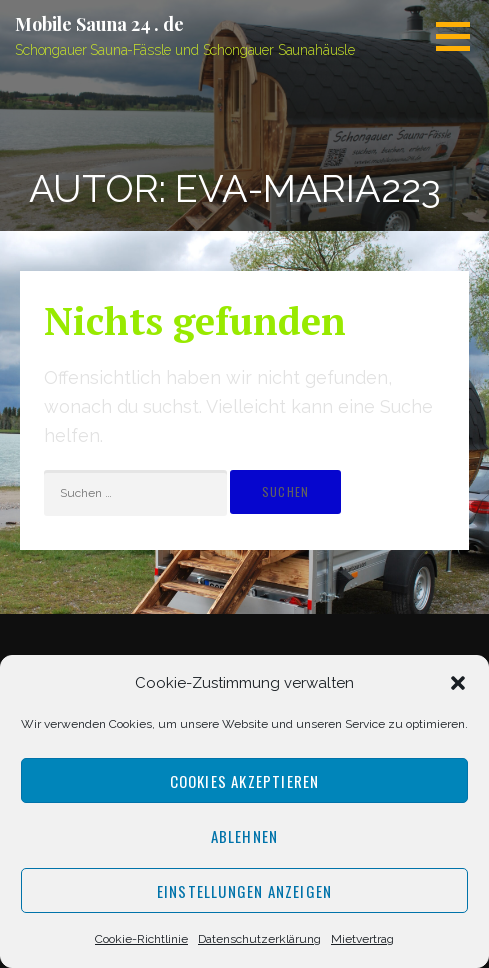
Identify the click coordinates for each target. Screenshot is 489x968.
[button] (458, 683)
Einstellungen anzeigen (244, 891)
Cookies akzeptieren (245, 781)
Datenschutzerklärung (259, 939)
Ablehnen (245, 836)
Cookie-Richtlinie (141, 939)
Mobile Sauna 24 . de (99, 24)
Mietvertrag (362, 939)
